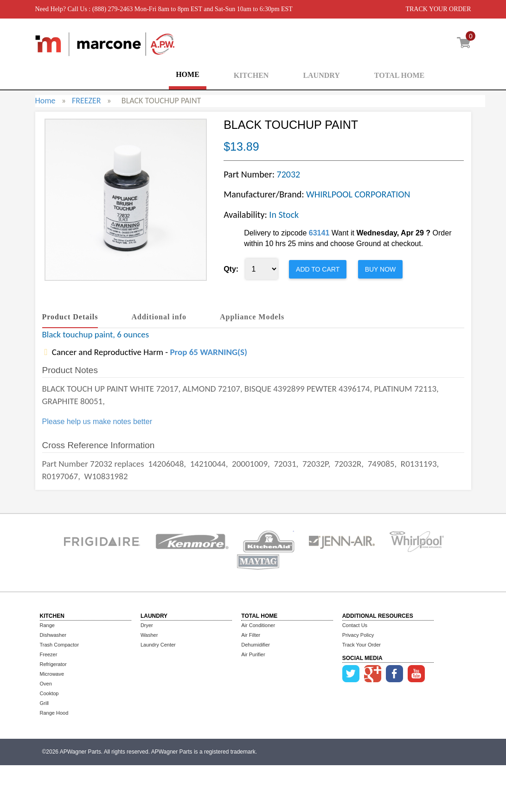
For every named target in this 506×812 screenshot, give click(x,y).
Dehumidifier (256, 645)
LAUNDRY (321, 75)
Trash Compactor (60, 645)
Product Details (70, 317)
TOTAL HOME (399, 75)
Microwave (52, 674)
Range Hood (54, 713)
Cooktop (49, 693)
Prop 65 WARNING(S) (208, 352)
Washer (149, 635)
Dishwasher (53, 635)
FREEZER (86, 101)
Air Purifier (253, 654)
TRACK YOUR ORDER (438, 9)
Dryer (147, 625)
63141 (319, 233)
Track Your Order (362, 645)
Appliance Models (252, 317)
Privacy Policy (358, 635)
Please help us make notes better (97, 422)
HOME (188, 74)
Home (45, 101)
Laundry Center (158, 645)
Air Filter (251, 635)
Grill (45, 703)
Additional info (159, 317)
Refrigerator (53, 664)
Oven (46, 684)
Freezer (49, 654)
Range (47, 625)
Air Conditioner (258, 625)
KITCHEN (251, 75)
